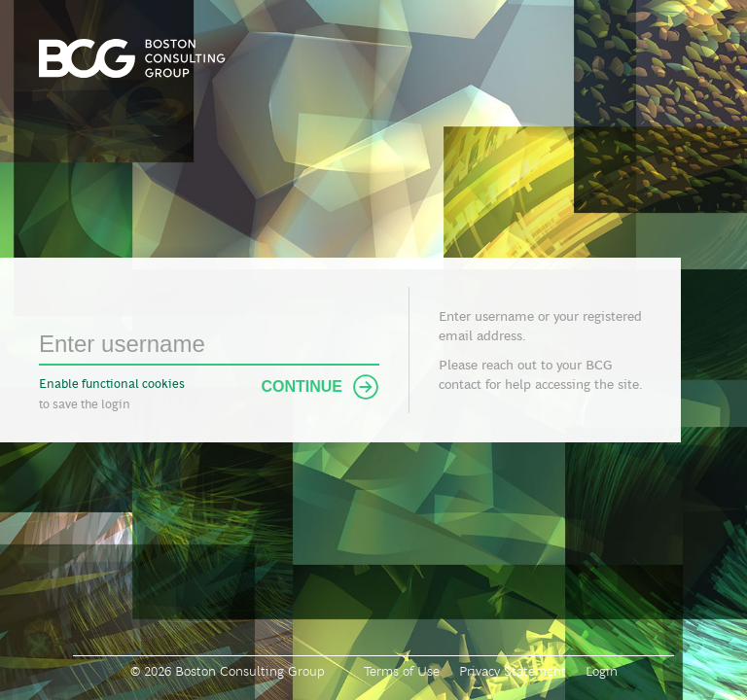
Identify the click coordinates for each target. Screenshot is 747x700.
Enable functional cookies (112, 384)
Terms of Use (402, 671)
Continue (320, 387)
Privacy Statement (513, 671)
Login (602, 671)
